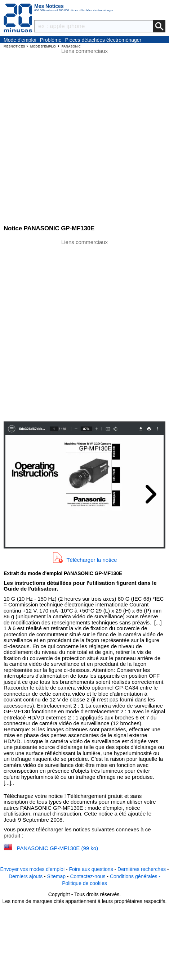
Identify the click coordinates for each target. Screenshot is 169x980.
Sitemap (56, 876)
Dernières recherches (142, 869)
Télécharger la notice (92, 560)
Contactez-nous (88, 876)
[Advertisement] (84, 330)
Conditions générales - (135, 876)
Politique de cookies (84, 883)
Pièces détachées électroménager (103, 40)
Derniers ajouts (26, 876)
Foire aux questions (91, 869)
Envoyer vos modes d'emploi (32, 869)
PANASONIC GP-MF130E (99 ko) (58, 848)
